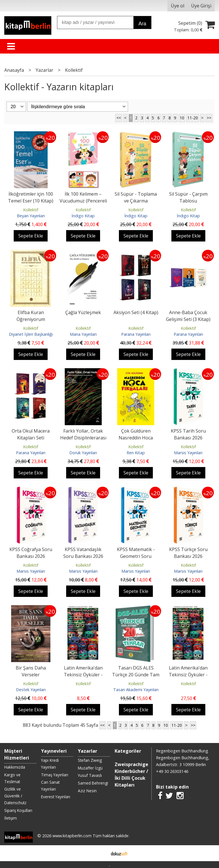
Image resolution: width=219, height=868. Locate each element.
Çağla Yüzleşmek (83, 312)
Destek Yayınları (31, 690)
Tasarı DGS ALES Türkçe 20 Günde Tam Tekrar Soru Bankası (136, 675)
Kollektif (31, 210)
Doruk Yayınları (83, 453)
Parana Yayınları (136, 334)
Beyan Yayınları (31, 216)
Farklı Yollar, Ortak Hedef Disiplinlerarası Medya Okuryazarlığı (83, 438)
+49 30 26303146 (172, 771)
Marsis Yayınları (188, 453)
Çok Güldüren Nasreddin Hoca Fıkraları (136, 438)
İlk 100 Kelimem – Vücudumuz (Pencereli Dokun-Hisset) (83, 201)
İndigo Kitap (83, 216)
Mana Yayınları (83, 334)
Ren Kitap (136, 453)
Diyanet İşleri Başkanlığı (31, 334)
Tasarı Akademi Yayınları (136, 690)
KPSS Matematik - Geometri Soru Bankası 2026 (136, 556)
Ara (142, 24)
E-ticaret (101, 853)
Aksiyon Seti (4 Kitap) (136, 312)
